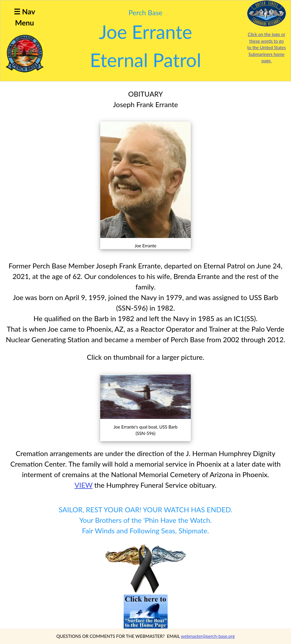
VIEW (83, 485)
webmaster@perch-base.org (208, 636)
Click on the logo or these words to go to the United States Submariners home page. (267, 47)
